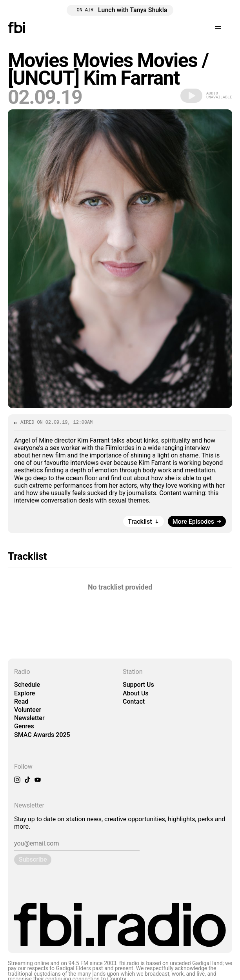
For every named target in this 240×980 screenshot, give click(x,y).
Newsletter (29, 718)
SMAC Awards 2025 (42, 735)
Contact (134, 701)
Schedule (27, 685)
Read (21, 701)
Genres (24, 726)
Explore (25, 693)
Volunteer (28, 710)
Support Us (138, 685)
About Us (136, 693)
